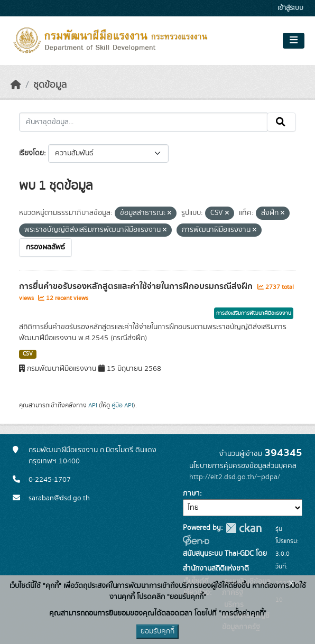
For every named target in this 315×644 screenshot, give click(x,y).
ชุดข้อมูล (50, 85)
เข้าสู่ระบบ (290, 8)
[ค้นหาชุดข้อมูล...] (143, 122)
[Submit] (281, 122)
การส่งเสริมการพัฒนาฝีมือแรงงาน (254, 313)
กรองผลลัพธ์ (45, 247)
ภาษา (191, 493)
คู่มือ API (122, 405)
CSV (28, 354)
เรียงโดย (31, 153)
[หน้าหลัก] (16, 85)
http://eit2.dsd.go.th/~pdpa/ (235, 477)
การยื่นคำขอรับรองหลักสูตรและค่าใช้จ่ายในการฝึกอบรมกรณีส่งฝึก (137, 286)
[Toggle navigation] (294, 41)
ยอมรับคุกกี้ (157, 631)
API (93, 405)
